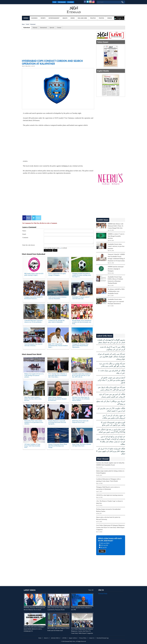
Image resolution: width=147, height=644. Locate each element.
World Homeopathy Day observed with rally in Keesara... (33, 345)
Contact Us (91, 638)
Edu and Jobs (82, 18)
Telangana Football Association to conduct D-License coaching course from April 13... (82, 275)
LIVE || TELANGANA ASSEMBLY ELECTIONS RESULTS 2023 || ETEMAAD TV (34, 629)
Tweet (38, 218)
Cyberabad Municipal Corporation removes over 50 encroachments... (33, 321)
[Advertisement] (37, 10)
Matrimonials (62, 2)
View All (91, 590)
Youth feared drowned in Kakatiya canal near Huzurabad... (57, 298)
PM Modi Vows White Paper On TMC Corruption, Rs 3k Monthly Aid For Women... (81, 399)
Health (65, 18)
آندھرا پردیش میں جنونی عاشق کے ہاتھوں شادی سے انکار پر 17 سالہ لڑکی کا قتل (111, 380)
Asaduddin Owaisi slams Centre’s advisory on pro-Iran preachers (116, 246)
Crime (73, 18)
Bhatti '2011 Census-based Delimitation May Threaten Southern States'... (58, 346)
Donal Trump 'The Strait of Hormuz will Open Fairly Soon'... (82, 445)
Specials (52, 28)
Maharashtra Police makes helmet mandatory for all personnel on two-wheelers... (34, 422)
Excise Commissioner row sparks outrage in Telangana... (57, 274)
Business (34, 18)
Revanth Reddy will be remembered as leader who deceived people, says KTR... (82, 322)
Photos (101, 18)
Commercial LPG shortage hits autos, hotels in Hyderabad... (56, 321)
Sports (43, 18)
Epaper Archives (73, 638)
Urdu (55, 2)
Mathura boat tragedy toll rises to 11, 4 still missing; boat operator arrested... (34, 375)
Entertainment (54, 18)
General (59, 28)
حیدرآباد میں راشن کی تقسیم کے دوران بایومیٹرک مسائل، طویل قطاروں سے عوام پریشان (111, 357)
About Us (46, 638)
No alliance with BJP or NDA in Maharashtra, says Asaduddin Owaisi (116, 291)
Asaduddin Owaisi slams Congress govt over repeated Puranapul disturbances (116, 301)
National (35, 28)
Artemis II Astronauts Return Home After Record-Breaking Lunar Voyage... (58, 446)
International (43, 28)
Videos (110, 18)
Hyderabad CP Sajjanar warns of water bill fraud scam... (81, 298)
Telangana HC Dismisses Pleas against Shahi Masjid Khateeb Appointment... (80, 346)
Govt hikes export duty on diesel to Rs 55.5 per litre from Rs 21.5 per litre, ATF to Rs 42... (81, 375)
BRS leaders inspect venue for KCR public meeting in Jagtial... (34, 274)
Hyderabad (33, 24)
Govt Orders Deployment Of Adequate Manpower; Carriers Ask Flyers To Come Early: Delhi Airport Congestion (110, 527)
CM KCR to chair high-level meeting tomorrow (110, 495)
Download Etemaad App (103, 638)
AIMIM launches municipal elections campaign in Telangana (116, 269)
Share (28, 218)
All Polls (64, 638)
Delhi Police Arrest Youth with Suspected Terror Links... (80, 422)
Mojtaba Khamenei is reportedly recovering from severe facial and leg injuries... (57, 422)
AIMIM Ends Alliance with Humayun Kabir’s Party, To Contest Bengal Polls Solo (115, 226)
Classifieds (70, 2)
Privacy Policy (83, 638)
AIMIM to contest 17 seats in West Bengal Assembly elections (116, 236)
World (26, 18)
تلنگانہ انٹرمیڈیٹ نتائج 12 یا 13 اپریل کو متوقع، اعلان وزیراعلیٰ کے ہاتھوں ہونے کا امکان (111, 451)
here (60, 248)
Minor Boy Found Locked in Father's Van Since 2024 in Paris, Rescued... (33, 399)
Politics (93, 18)
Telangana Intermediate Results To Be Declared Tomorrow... (33, 298)
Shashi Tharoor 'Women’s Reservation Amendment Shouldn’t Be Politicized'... (58, 399)
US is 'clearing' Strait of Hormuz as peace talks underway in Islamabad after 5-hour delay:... (58, 375)
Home (23, 24)
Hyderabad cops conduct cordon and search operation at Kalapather (52, 62)
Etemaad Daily (103, 594)
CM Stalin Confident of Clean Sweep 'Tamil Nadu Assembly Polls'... (32, 446)
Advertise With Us (55, 638)
